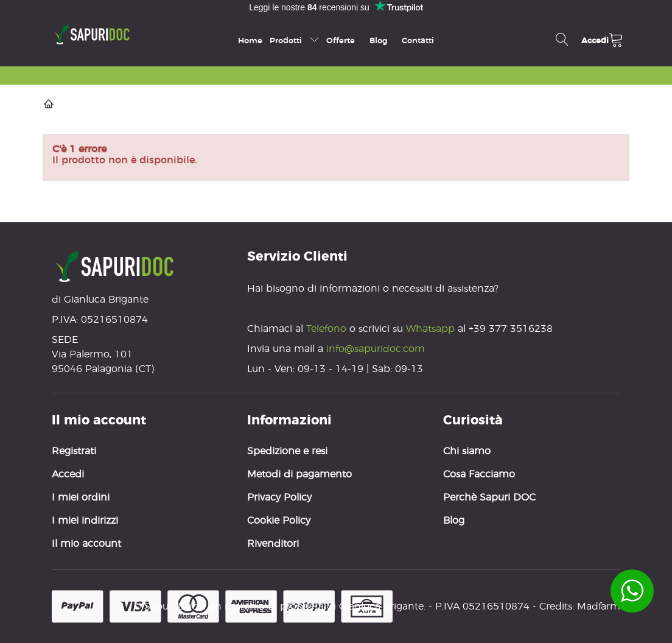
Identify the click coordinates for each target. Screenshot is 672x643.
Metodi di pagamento (299, 474)
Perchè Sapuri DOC (489, 497)
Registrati (74, 451)
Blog (378, 40)
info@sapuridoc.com (376, 349)
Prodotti (294, 40)
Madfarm (599, 606)
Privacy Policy (279, 497)
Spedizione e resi (287, 451)
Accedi (68, 474)
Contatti (418, 40)
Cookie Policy (279, 520)
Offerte (341, 40)
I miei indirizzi (85, 520)
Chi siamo (467, 451)
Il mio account (86, 543)
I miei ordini (81, 497)
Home (250, 40)
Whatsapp (430, 329)
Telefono (328, 329)
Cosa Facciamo (479, 474)
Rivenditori (273, 543)
